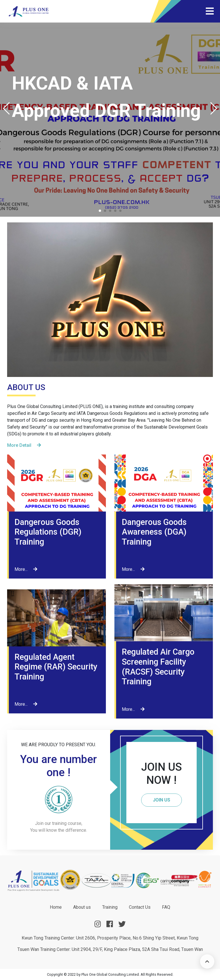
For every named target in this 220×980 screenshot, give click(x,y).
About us (82, 907)
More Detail (24, 445)
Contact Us (140, 907)
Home (56, 907)
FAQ (166, 907)
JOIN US (162, 800)
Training (110, 907)
